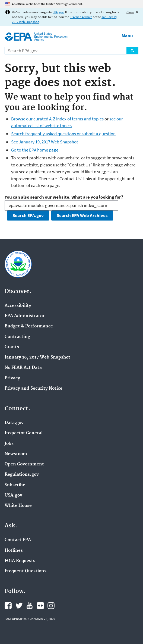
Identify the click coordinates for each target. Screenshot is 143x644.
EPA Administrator (25, 316)
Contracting (17, 337)
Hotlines (14, 551)
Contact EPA (18, 540)
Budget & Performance (29, 326)
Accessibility (18, 306)
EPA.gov (58, 12)
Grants (12, 347)
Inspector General (24, 433)
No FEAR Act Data (23, 368)
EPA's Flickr (40, 606)
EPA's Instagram (51, 606)
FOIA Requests (20, 561)
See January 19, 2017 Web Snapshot (45, 142)
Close (130, 12)
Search (132, 51)
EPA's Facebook (8, 606)
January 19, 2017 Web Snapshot (37, 357)
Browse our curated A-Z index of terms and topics (57, 119)
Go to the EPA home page (35, 150)
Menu (127, 36)
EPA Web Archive (81, 17)
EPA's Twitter (19, 606)
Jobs (9, 444)
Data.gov (14, 423)
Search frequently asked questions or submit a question (63, 134)
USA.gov (13, 495)
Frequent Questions (26, 571)
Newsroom (16, 454)
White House (18, 506)
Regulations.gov (22, 475)
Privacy (12, 378)
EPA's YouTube (30, 606)
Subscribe (15, 485)
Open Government (24, 464)
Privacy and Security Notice (34, 389)
